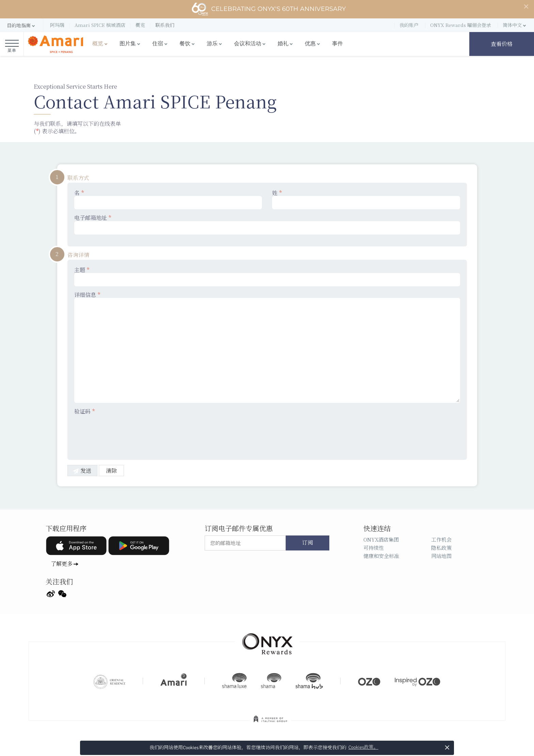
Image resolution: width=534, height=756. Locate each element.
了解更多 (62, 564)
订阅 (308, 543)
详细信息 (267, 347)
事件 (337, 44)
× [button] (447, 747)
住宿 (158, 44)
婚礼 (283, 44)
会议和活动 (248, 44)
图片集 (128, 44)
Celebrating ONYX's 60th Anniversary (269, 9)
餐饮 (185, 44)
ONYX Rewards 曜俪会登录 (461, 25)
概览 (98, 44)
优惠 (310, 44)
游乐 (212, 44)
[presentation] (126, 433)
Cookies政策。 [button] (363, 747)
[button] (21, 25)
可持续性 (374, 548)
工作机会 (441, 539)
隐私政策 (441, 548)
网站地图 (441, 556)
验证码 (84, 411)
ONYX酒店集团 (381, 539)
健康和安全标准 (381, 556)
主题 (267, 276)
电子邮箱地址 (267, 224)
